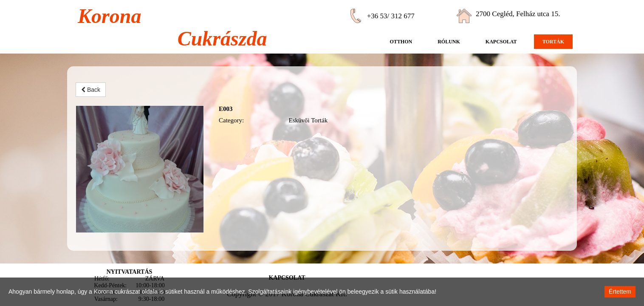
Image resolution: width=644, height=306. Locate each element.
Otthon (401, 42)
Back (91, 90)
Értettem (620, 292)
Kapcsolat (501, 42)
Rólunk (449, 42)
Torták (553, 42)
